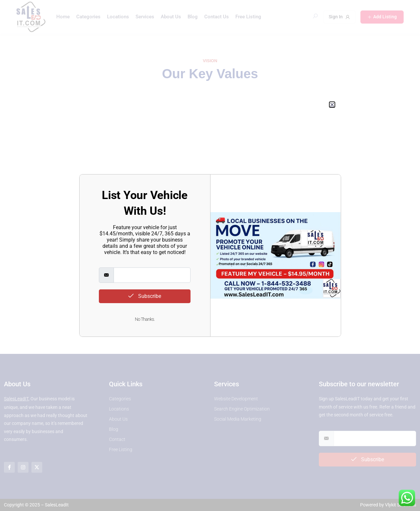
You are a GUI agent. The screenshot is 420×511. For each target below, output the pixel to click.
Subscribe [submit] (145, 296)
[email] (152, 275)
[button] (332, 105)
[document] (210, 255)
